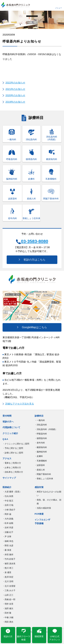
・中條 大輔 (8, 617)
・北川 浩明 (8, 581)
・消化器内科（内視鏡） (46, 429)
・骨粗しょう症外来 (44, 479)
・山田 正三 (8, 595)
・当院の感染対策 (43, 508)
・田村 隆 (7, 613)
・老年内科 (40, 443)
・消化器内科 (41, 425)
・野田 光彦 (8, 546)
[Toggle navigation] (59, 5)
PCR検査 (39, 514)
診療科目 (39, 416)
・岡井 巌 (7, 514)
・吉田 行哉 (8, 505)
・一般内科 (40, 420)
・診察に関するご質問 (13, 453)
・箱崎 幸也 (8, 541)
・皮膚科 (39, 456)
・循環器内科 (41, 438)
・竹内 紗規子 (9, 559)
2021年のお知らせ (15, 89)
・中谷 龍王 (8, 501)
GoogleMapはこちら (32, 327)
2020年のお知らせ (15, 95)
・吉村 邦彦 (8, 528)
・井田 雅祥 (8, 555)
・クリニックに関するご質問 (16, 444)
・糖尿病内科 (41, 447)
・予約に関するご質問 (13, 448)
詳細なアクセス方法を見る (18, 404)
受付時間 (7, 416)
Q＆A (5, 439)
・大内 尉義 (8, 519)
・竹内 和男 (8, 496)
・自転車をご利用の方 (13, 472)
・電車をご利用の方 (12, 463)
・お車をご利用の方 (12, 468)
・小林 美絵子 (9, 510)
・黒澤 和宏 (8, 577)
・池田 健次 (8, 608)
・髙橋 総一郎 (9, 599)
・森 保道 (7, 550)
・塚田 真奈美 (9, 564)
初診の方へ (8, 422)
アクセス (7, 458)
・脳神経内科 (41, 452)
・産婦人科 (40, 470)
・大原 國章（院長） (12, 492)
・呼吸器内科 (41, 434)
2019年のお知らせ (15, 102)
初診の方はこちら (32, 260)
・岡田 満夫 (8, 622)
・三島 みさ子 (9, 590)
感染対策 (39, 487)
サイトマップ (9, 478)
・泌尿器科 (40, 465)
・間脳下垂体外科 (43, 474)
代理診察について (11, 427)
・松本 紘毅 (8, 523)
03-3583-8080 (32, 242)
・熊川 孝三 (8, 568)
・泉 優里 (7, 572)
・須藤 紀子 (8, 532)
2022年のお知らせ (15, 83)
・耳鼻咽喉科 (41, 461)
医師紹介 (7, 487)
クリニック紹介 (10, 433)
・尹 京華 (7, 537)
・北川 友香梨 (9, 586)
